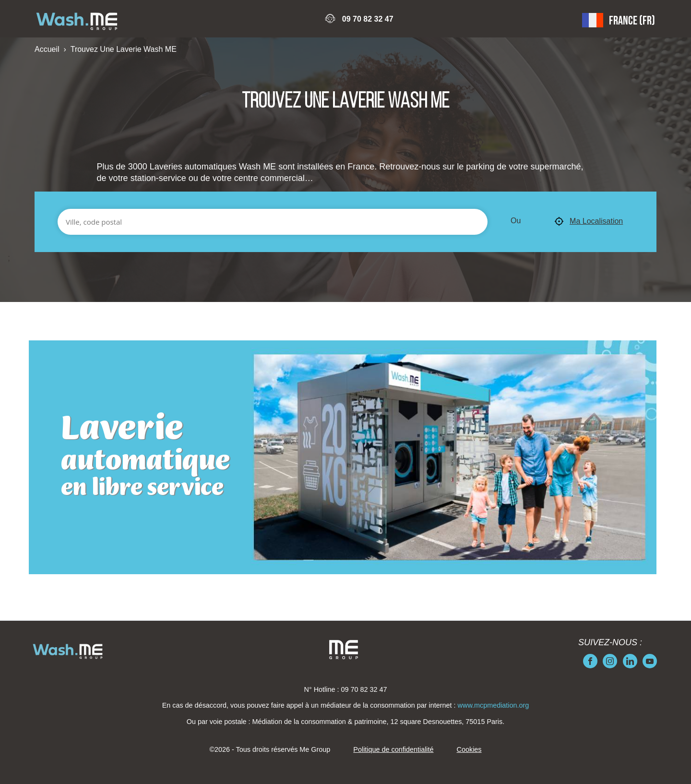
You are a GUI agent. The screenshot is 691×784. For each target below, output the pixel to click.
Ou (516, 221)
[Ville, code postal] (273, 222)
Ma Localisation (589, 222)
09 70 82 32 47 (368, 19)
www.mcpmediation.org (494, 705)
